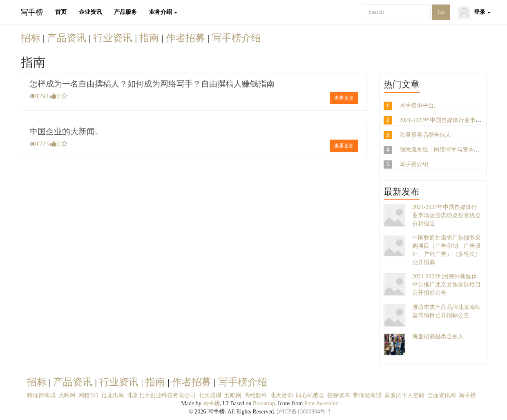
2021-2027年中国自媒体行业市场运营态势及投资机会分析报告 (447, 215)
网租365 (88, 395)
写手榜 (32, 12)
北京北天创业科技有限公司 (161, 395)
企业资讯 (90, 12)
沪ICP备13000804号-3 (303, 412)
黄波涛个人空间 (404, 395)
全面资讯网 (442, 395)
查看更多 (344, 98)
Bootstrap (264, 403)
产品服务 (125, 12)
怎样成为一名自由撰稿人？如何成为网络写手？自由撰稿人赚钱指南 (152, 84)
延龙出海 (113, 395)
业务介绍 (163, 12)
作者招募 (187, 38)
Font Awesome (321, 403)
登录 (474, 13)
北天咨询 (281, 395)
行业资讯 (114, 38)
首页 (61, 12)
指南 (150, 38)
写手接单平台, (418, 106)
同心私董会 (310, 395)
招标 (32, 38)
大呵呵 (67, 395)
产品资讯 (68, 38)
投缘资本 (339, 395)
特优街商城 (41, 395)
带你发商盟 (367, 395)
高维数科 (256, 395)
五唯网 (233, 395)
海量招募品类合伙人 (425, 135)
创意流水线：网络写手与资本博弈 (442, 150)
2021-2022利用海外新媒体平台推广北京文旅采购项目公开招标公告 (447, 285)
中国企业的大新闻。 (66, 131)
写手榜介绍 (237, 38)
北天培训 (210, 395)
